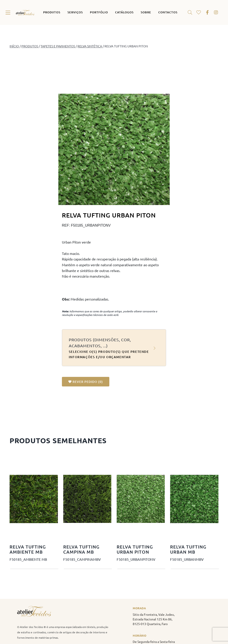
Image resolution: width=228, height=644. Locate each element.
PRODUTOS (30, 46)
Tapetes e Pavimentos (58, 46)
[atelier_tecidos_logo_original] (25, 12)
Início (14, 46)
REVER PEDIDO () (86, 382)
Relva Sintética (90, 46)
